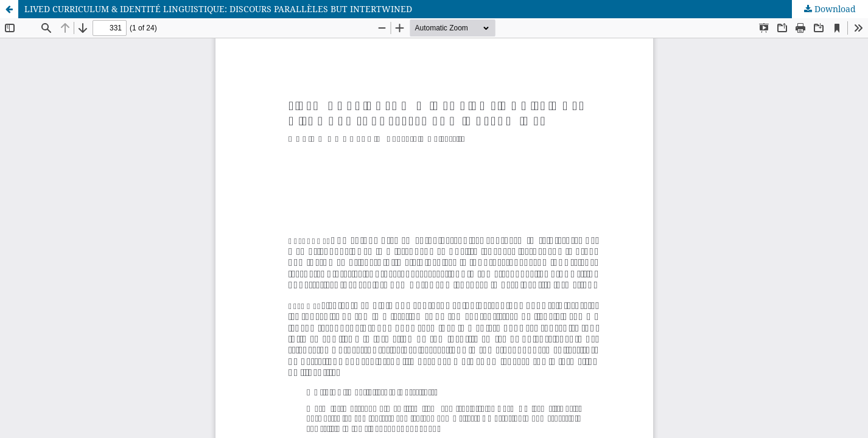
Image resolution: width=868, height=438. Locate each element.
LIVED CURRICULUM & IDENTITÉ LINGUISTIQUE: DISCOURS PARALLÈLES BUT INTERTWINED (218, 9)
